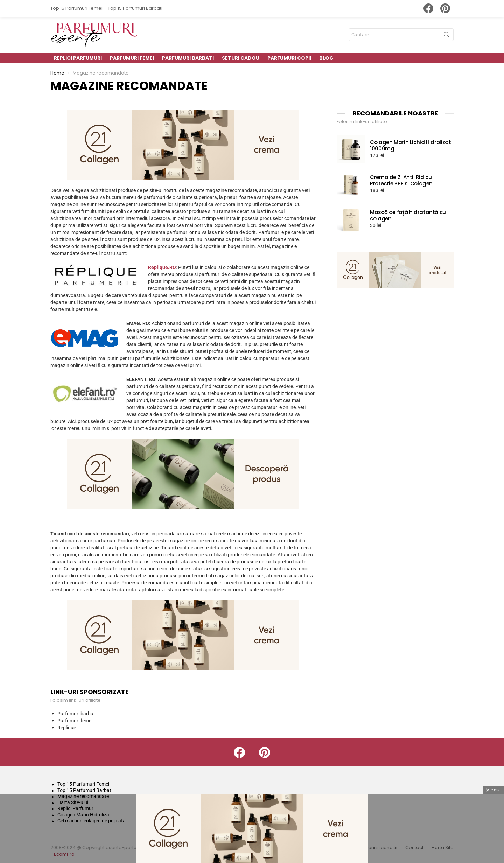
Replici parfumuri (78, 58)
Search (447, 36)
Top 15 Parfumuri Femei (76, 8)
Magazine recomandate (83, 796)
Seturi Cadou (241, 58)
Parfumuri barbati (77, 714)
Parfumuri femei (75, 721)
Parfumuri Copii (289, 58)
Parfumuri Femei (132, 58)
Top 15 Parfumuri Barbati (135, 8)
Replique (67, 728)
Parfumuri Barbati (188, 58)
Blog (326, 58)
